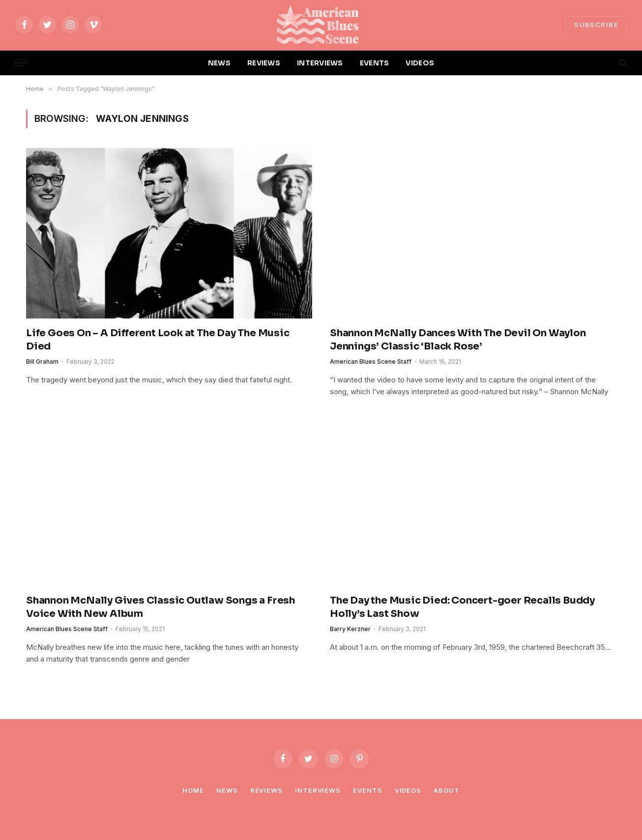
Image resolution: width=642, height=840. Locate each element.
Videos (408, 790)
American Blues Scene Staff (371, 362)
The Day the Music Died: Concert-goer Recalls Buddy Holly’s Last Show (462, 607)
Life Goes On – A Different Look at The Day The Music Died (158, 340)
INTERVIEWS (320, 63)
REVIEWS (264, 63)
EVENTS (375, 63)
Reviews (266, 790)
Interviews (318, 790)
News (227, 790)
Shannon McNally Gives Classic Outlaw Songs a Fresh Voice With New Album (160, 607)
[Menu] (21, 63)
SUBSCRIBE (596, 25)
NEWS (219, 63)
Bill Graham (42, 362)
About (447, 790)
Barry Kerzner (350, 629)
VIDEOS (420, 63)
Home (193, 790)
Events (367, 790)
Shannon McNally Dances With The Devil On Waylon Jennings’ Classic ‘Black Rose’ (458, 340)
